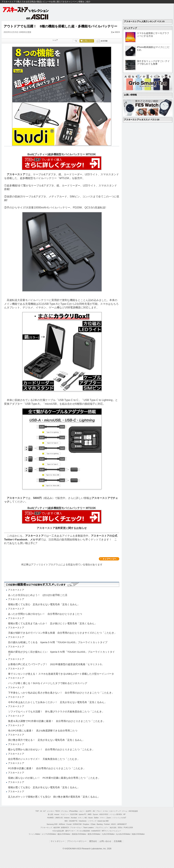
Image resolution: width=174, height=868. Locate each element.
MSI (66, 821)
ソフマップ (92, 821)
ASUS (113, 824)
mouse (57, 814)
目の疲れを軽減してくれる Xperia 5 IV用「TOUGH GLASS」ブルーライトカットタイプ (58, 642)
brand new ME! (103, 821)
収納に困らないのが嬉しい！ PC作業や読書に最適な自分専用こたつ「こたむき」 (54, 778)
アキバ (99, 811)
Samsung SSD (52, 824)
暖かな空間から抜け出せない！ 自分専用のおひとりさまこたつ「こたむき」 (51, 749)
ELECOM (74, 814)
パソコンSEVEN (116, 814)
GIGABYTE (73, 821)
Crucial (69, 824)
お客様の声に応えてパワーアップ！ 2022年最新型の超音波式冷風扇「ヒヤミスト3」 (56, 664)
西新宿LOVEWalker (79, 834)
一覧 (75, 41)
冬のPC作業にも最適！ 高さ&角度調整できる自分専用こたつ (43, 731)
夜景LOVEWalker (94, 834)
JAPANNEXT (122, 824)
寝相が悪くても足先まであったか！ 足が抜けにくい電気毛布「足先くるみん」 (52, 623)
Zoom (109, 818)
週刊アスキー (70, 831)
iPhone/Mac (74, 811)
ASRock (62, 824)
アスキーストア (16, 174)
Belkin (96, 818)
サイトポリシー (58, 841)
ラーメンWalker (34, 834)
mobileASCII (96, 831)
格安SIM (57, 828)
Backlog (100, 824)
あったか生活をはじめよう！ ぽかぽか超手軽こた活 (38, 595)
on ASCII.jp (37, 17)
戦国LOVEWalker (138, 834)
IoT (44, 811)
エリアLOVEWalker (49, 834)
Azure (91, 818)
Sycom (95, 814)
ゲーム (125, 811)
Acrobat (74, 818)
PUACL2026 (128, 828)
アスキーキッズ (46, 828)
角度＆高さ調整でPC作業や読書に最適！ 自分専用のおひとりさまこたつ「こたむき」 (57, 721)
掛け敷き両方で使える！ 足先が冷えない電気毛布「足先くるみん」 (46, 740)
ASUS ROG (104, 814)
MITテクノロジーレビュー (111, 831)
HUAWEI (50, 818)
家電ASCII (65, 828)
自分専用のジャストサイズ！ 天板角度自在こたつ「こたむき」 (44, 759)
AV (94, 811)
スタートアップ (115, 811)
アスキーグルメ (76, 828)
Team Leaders (88, 828)
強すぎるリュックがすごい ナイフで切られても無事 (153, 62)
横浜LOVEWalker (64, 834)
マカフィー (65, 814)
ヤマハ (103, 818)
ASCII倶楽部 (133, 811)
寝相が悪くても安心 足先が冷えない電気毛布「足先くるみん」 (44, 604)
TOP (37, 811)
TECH (57, 811)
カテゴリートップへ (109, 559)
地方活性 (113, 828)
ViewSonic (83, 821)
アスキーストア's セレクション (26, 10)
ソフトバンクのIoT (119, 818)
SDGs (120, 828)
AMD (90, 814)
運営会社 (93, 841)
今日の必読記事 (58, 831)
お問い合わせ (105, 841)
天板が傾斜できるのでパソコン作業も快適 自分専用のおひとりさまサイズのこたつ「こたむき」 (62, 633)
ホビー (82, 811)
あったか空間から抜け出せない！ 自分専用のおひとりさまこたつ (45, 614)
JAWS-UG (59, 818)
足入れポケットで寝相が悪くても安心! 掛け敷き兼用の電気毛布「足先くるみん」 (54, 797)
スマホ (105, 811)
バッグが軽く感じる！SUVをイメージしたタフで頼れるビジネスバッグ (48, 683)
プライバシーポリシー (77, 841)
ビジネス (50, 811)
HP (124, 814)
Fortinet (107, 824)
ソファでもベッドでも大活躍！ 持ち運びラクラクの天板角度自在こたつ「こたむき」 (56, 712)
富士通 (50, 814)
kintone (67, 818)
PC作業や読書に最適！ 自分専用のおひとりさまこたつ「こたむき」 (47, 768)
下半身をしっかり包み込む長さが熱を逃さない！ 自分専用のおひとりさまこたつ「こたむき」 (61, 693)
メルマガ (35, 540)
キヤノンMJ (82, 818)
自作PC (89, 811)
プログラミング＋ (102, 828)
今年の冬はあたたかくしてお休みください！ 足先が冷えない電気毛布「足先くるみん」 (57, 702)
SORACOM (77, 824)
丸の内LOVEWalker (123, 834)
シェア (55, 40)
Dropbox (86, 824)
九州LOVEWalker (108, 834)
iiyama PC (83, 814)
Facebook (21, 540)
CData (93, 824)
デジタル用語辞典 (83, 831)
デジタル (64, 811)
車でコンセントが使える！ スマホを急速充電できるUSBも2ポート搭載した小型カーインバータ (61, 674)
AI (41, 811)
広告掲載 (118, 841)
